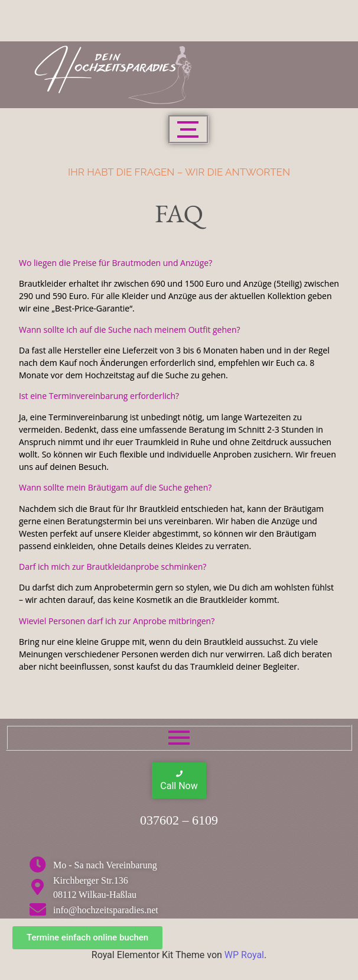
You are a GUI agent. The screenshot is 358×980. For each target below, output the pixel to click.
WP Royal (244, 955)
